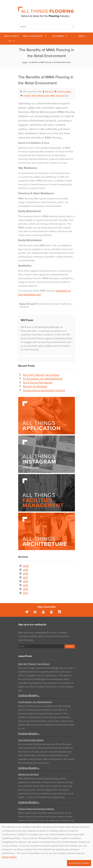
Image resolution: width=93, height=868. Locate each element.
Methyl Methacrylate (41, 96)
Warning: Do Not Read (35, 386)
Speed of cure (62, 96)
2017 (25, 578)
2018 (26, 574)
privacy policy (9, 857)
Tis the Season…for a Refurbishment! (43, 379)
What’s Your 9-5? (11, 39)
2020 (26, 566)
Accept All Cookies (79, 863)
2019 (26, 570)
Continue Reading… (29, 695)
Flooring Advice (64, 92)
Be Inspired (58, 36)
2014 (26, 589)
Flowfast (27, 96)
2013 (26, 593)
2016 (26, 581)
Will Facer (49, 92)
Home (25, 62)
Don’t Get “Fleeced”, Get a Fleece (41, 375)
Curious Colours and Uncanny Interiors (44, 390)
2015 (26, 585)
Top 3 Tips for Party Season (38, 383)
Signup (70, 646)
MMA (53, 96)
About (82, 36)
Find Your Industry (33, 36)
